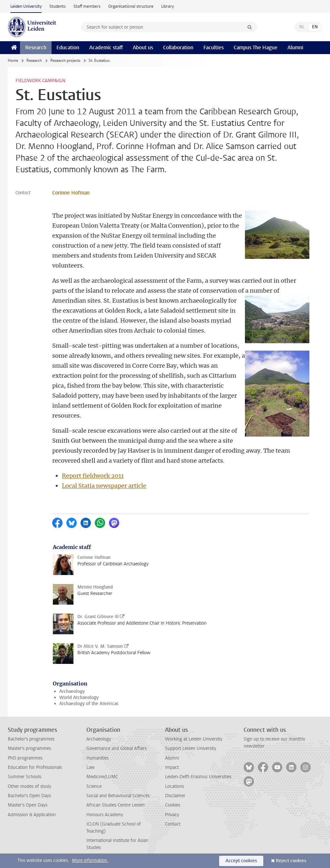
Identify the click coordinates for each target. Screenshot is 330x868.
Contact (173, 824)
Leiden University (26, 6)
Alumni (295, 47)
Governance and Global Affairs (116, 748)
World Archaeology (79, 698)
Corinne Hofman (71, 193)
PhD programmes (25, 758)
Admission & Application (32, 815)
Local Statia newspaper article (104, 486)
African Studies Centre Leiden (116, 805)
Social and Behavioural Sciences (118, 796)
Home (13, 61)
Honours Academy (105, 815)
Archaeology (72, 691)
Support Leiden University (191, 748)
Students (58, 6)
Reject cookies (291, 861)
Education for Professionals (35, 767)
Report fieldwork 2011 (93, 476)
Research (36, 47)
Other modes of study (29, 786)
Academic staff (106, 47)
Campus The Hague (256, 47)
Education (68, 47)
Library (167, 6)
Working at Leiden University (194, 739)
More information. (90, 860)
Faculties (214, 47)
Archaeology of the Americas (89, 704)
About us (143, 47)
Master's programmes (29, 748)
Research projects (65, 61)
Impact (172, 767)
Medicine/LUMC (102, 777)
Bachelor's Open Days (29, 796)
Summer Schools (24, 777)
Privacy (172, 815)
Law (91, 767)
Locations (175, 786)
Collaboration (178, 47)
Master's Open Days (28, 805)
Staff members (87, 6)
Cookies (173, 805)
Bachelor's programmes (31, 739)
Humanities (97, 758)
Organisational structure (131, 6)
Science (94, 786)
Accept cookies (241, 861)
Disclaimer (175, 796)
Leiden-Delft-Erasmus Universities (198, 777)
